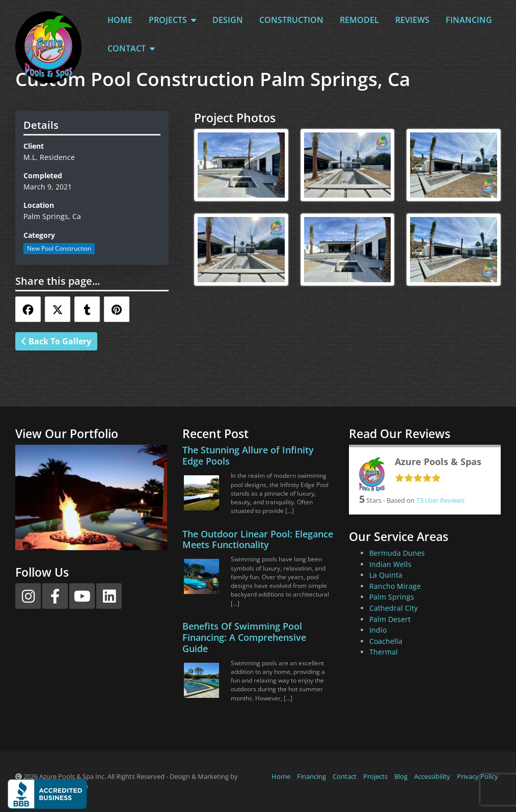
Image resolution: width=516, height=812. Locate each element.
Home (120, 20)
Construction (291, 20)
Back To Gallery (56, 341)
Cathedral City (393, 608)
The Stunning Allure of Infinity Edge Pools (248, 455)
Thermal (384, 652)
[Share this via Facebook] (28, 309)
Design (228, 20)
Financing (469, 20)
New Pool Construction (59, 248)
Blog (401, 776)
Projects (172, 20)
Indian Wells (390, 564)
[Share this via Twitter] (58, 309)
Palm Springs (392, 597)
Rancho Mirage (395, 586)
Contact (131, 48)
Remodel (359, 20)
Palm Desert (390, 619)
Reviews (412, 20)
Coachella (386, 641)
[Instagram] (28, 596)
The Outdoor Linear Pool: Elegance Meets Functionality (258, 539)
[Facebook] (55, 596)
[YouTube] (82, 596)
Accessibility (432, 776)
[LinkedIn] (109, 596)
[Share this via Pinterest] (117, 309)
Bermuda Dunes (397, 553)
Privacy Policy (478, 776)
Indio (378, 630)
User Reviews (440, 500)
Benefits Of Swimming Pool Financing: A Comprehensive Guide (244, 637)
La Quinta (386, 575)
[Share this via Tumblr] (87, 309)
